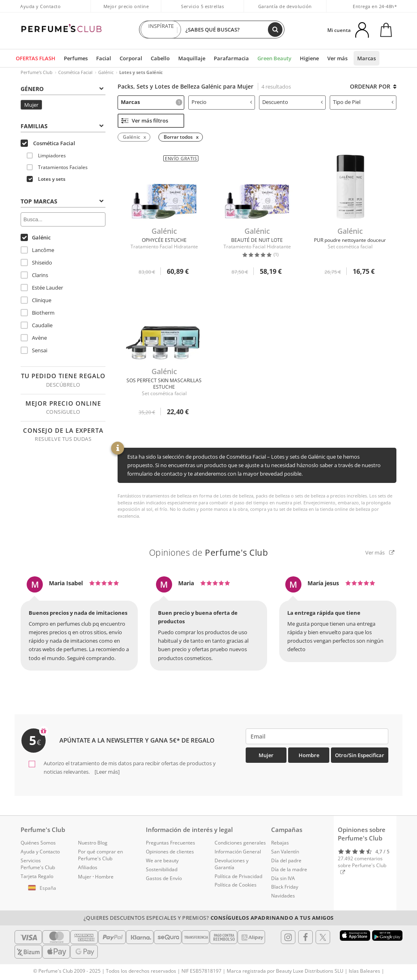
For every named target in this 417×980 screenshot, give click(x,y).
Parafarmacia (231, 58)
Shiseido (36, 262)
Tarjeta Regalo (37, 876)
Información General (238, 852)
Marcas (366, 58)
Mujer (31, 105)
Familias (62, 126)
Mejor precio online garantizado (126, 11)
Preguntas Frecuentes (171, 843)
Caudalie (37, 325)
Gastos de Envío (164, 878)
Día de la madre (289, 869)
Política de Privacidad (238, 876)
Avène (34, 338)
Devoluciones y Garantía (232, 864)
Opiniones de (209, 552)
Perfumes (76, 58)
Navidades (283, 896)
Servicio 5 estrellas (202, 6)
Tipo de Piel (363, 102)
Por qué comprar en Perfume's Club (100, 855)
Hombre (309, 755)
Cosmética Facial (75, 72)
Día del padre (286, 860)
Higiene (309, 58)
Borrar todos (178, 137)
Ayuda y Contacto (40, 6)
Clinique (36, 300)
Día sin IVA (283, 878)
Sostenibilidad (162, 869)
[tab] (63, 88)
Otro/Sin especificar (360, 755)
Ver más (337, 58)
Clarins (34, 275)
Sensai (34, 350)
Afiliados (88, 867)
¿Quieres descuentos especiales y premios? (209, 918)
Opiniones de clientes (170, 852)
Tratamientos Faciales (57, 167)
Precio (222, 102)
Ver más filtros (145, 121)
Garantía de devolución (285, 6)
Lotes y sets (46, 179)
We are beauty (162, 860)
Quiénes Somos (38, 843)
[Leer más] (106, 772)
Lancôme (37, 250)
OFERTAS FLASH (36, 58)
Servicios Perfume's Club (38, 864)
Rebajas (280, 843)
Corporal (131, 58)
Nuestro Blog (93, 843)
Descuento (293, 102)
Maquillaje (192, 58)
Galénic (106, 72)
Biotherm (38, 313)
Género (62, 89)
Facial (104, 58)
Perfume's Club (37, 72)
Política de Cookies (236, 885)
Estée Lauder (42, 288)
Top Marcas (62, 201)
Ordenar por (373, 86)
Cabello (160, 58)
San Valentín (285, 852)
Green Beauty (274, 58)
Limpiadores (46, 156)
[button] (43, 888)
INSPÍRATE (161, 30)
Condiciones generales (240, 843)
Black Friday (285, 887)
